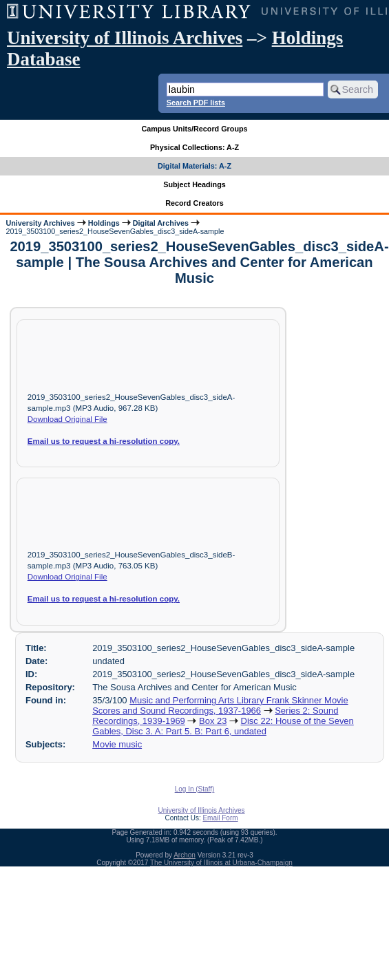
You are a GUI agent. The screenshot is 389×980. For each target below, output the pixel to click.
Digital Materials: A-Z (194, 166)
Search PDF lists (196, 103)
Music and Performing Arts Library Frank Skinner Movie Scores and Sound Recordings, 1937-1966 (220, 705)
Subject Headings (194, 184)
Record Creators (194, 203)
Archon (185, 855)
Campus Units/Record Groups (194, 129)
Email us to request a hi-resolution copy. (104, 441)
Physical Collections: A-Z (194, 147)
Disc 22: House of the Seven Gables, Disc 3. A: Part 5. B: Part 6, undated (223, 726)
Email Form (220, 818)
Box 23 (213, 721)
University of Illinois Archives (125, 38)
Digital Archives (161, 223)
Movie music (117, 744)
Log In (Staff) (195, 789)
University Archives (40, 223)
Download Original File (67, 419)
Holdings (104, 223)
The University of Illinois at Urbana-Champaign (221, 863)
